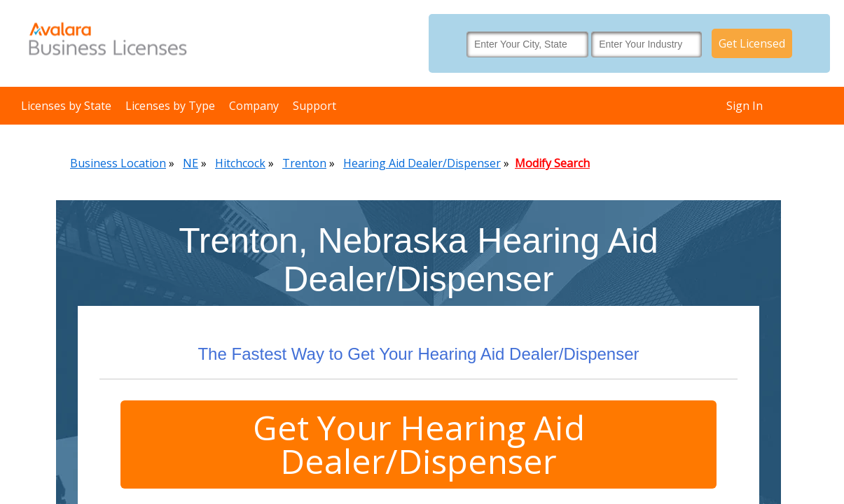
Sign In (745, 106)
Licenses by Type (170, 106)
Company (254, 106)
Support (314, 106)
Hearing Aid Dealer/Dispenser (422, 163)
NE (191, 163)
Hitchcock (240, 163)
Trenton (304, 163)
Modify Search (552, 163)
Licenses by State (66, 106)
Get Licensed (752, 43)
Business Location (118, 163)
